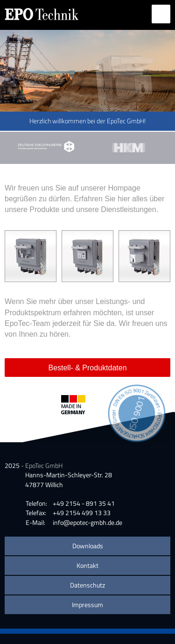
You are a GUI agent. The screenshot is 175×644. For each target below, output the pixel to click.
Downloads (88, 546)
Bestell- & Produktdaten (87, 368)
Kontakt (87, 565)
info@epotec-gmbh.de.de (87, 522)
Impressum (87, 605)
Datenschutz (87, 585)
